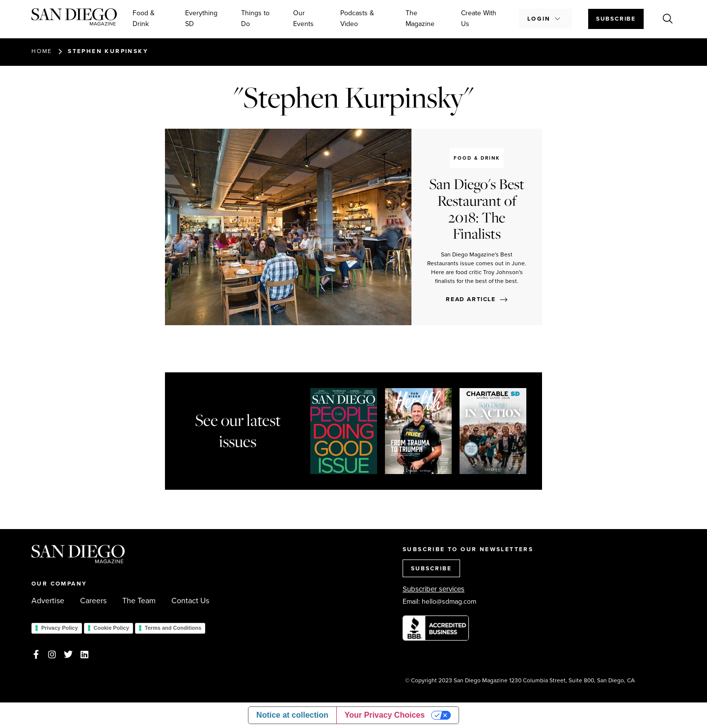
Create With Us (479, 18)
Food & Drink (144, 18)
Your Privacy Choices (385, 715)
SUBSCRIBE (431, 568)
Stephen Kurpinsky (108, 51)
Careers (93, 601)
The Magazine (420, 18)
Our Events (303, 18)
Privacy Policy (60, 628)
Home (42, 51)
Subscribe (616, 19)
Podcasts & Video (357, 18)
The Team (139, 601)
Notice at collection (292, 715)
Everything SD (201, 18)
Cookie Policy (111, 628)
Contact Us (190, 601)
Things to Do (255, 18)
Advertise (48, 601)
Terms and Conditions (173, 628)
